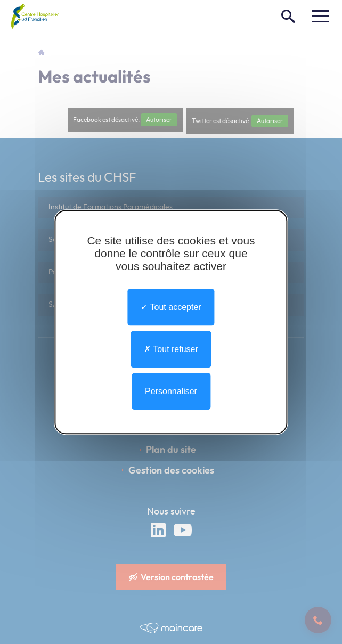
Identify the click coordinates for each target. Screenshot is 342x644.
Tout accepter (171, 307)
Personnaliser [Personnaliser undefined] (171, 391)
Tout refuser (171, 349)
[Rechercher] (288, 16)
